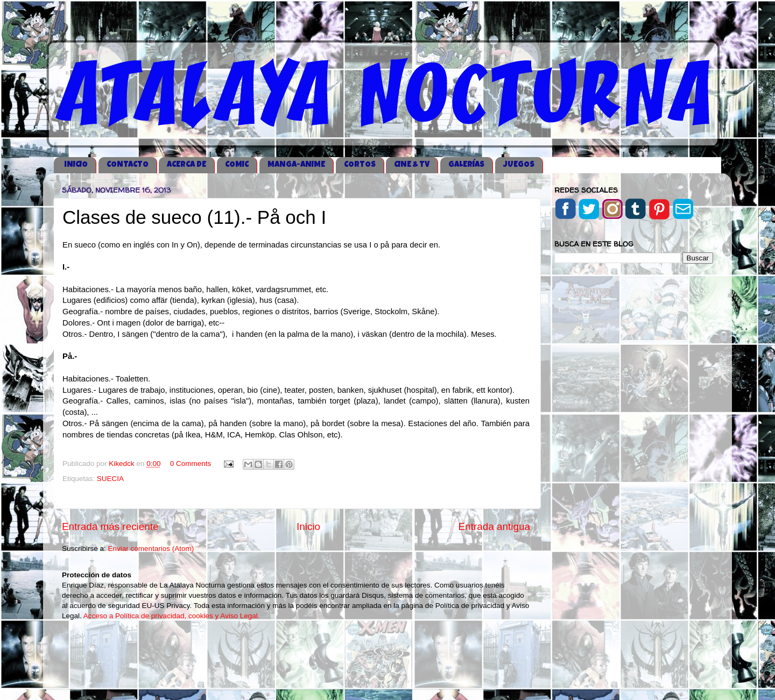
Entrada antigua (494, 526)
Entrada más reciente (110, 526)
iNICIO (76, 165)
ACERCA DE (186, 165)
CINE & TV (412, 165)
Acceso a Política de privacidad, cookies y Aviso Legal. (172, 616)
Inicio (308, 526)
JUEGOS (519, 165)
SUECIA (110, 479)
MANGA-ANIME (296, 165)
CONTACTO (128, 165)
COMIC (237, 165)
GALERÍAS (466, 165)
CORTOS (360, 165)
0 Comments (191, 464)
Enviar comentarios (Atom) (151, 549)
